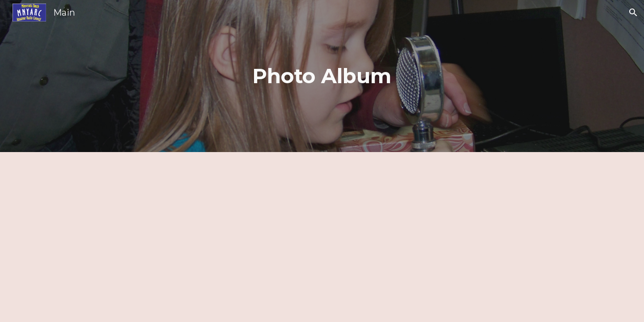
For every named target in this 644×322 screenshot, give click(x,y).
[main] (322, 76)
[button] (633, 13)
